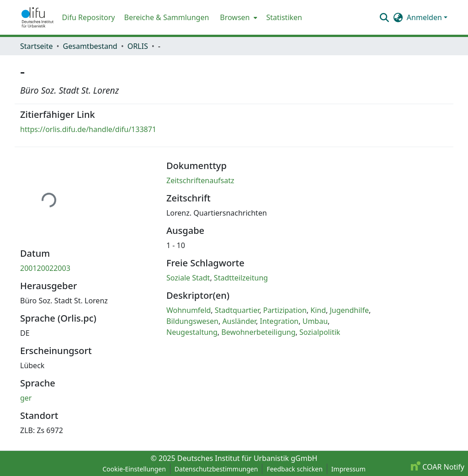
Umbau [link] (315, 321)
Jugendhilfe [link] (350, 310)
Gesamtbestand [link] (90, 46)
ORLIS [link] (138, 46)
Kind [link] (318, 310)
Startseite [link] (37, 46)
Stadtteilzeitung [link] (241, 278)
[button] (37, 17)
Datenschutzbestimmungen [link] (216, 469)
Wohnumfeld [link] (189, 310)
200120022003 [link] (45, 268)
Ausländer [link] (239, 321)
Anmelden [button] (425, 17)
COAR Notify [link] (438, 467)
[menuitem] (237, 17)
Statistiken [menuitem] (284, 17)
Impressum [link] (348, 469)
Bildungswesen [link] (192, 321)
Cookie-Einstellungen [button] (134, 469)
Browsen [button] (235, 17)
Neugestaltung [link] (192, 332)
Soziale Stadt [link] (188, 278)
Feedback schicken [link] (294, 469)
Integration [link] (279, 321)
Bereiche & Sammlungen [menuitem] (166, 17)
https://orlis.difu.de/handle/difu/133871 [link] (88, 129)
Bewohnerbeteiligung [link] (258, 332)
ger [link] (26, 398)
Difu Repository (89, 17)
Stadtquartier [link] (237, 310)
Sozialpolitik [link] (320, 332)
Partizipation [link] (285, 310)
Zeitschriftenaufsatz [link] (200, 180)
